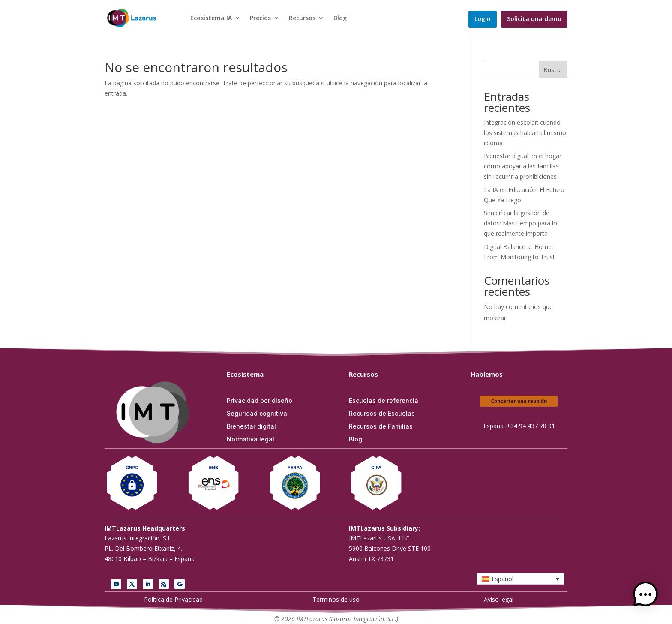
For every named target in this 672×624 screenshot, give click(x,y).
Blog (340, 18)
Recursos (302, 18)
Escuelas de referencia (384, 401)
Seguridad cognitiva (257, 414)
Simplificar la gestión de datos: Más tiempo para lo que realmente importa (520, 223)
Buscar (553, 70)
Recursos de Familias (381, 427)
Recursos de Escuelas (382, 414)
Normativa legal (250, 439)
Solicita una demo (534, 19)
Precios (260, 18)
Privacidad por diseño (259, 401)
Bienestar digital (251, 427)
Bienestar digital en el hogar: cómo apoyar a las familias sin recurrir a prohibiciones (523, 166)
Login (483, 19)
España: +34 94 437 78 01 (519, 426)
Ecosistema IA (211, 18)
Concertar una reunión (519, 401)
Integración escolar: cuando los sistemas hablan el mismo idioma (525, 133)
